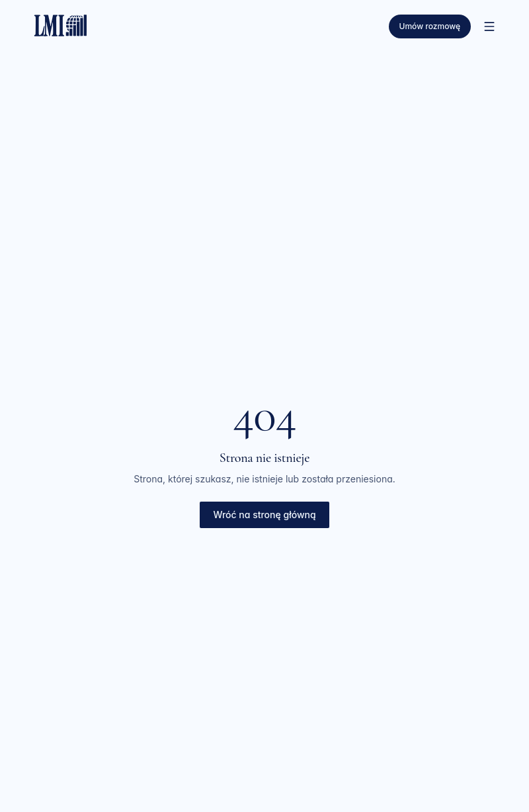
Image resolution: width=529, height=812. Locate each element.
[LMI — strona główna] (61, 24)
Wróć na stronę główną (264, 515)
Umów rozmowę (430, 26)
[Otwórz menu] (489, 26)
